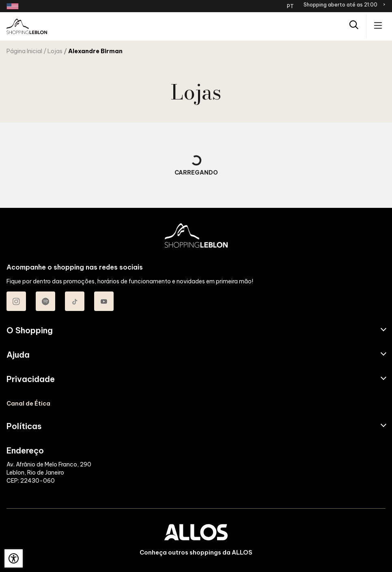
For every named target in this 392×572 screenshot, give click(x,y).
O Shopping (30, 330)
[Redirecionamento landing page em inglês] (13, 6)
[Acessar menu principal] (378, 26)
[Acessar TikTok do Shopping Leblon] (75, 301)
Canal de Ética (28, 404)
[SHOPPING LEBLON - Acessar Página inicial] (27, 26)
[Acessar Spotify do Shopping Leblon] (45, 301)
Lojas (55, 51)
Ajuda (18, 355)
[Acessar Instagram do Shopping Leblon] (16, 301)
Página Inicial (24, 51)
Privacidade (31, 379)
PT (290, 6)
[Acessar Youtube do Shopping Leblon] (104, 301)
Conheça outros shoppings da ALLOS (196, 553)
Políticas (24, 426)
